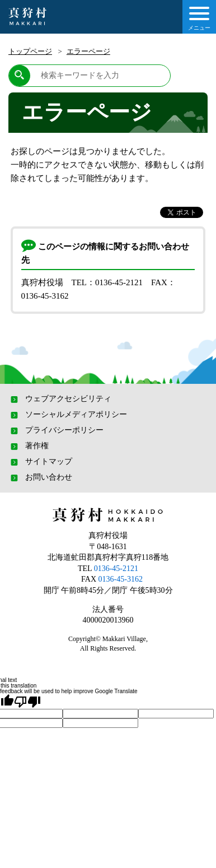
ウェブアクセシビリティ (60, 399)
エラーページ (88, 51)
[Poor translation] (27, 702)
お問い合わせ (40, 477)
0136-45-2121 (116, 568)
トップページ (30, 51)
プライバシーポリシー (56, 430)
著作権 (29, 446)
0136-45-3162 (121, 579)
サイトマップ (40, 462)
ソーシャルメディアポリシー (68, 415)
